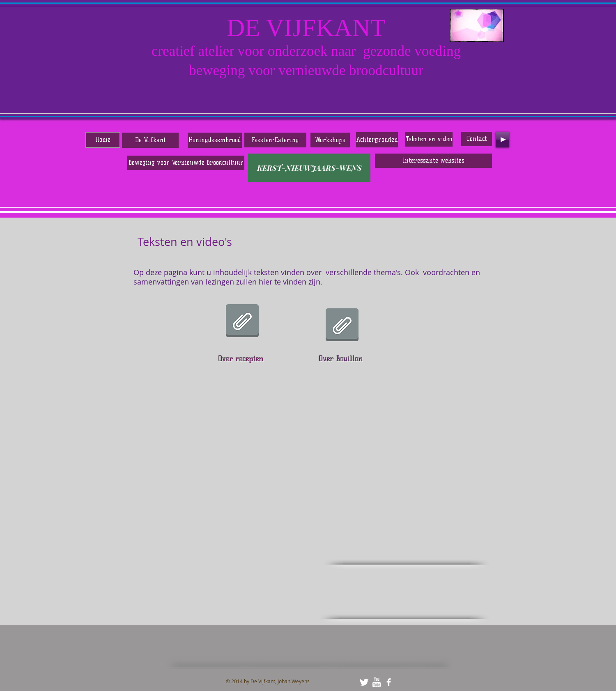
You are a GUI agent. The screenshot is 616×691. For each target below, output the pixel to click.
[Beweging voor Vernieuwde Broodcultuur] (186, 163)
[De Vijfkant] (150, 140)
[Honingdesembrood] (215, 140)
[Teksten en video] (429, 139)
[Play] (502, 140)
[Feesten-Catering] (275, 140)
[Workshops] (330, 140)
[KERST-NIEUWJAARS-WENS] (309, 168)
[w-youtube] (376, 682)
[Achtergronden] (377, 140)
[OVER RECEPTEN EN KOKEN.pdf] (242, 321)
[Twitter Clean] (364, 682)
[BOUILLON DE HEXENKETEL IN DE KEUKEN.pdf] (342, 326)
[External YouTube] (261, 499)
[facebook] (389, 682)
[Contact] (477, 139)
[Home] (103, 140)
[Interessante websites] (433, 161)
